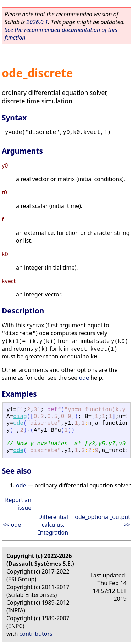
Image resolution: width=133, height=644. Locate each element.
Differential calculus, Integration (53, 525)
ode (84, 378)
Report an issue (18, 504)
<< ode (12, 525)
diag (20, 417)
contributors (36, 634)
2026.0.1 (37, 22)
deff (54, 410)
